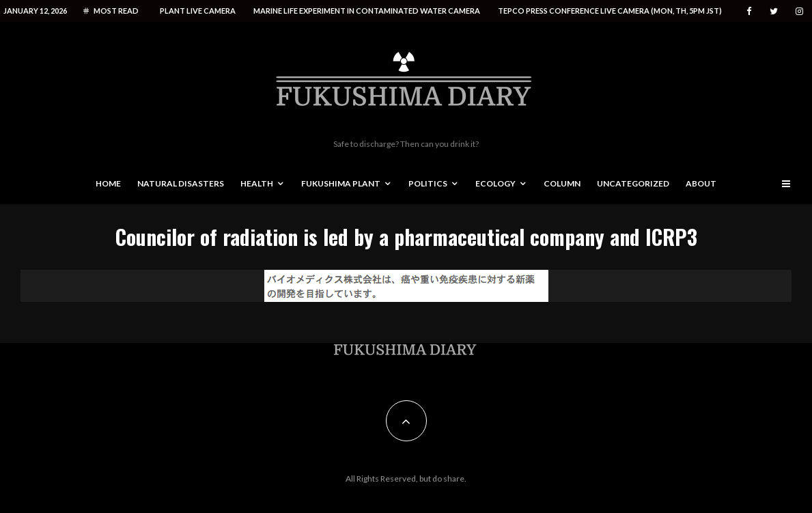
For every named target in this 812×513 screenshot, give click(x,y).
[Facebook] (749, 11)
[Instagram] (799, 11)
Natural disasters (181, 183)
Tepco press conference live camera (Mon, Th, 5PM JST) (610, 11)
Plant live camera (198, 11)
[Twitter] (774, 11)
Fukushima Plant (341, 183)
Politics (428, 183)
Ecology (495, 183)
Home (108, 183)
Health (257, 183)
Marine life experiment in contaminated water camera (367, 11)
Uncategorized (633, 183)
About (701, 183)
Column (562, 183)
